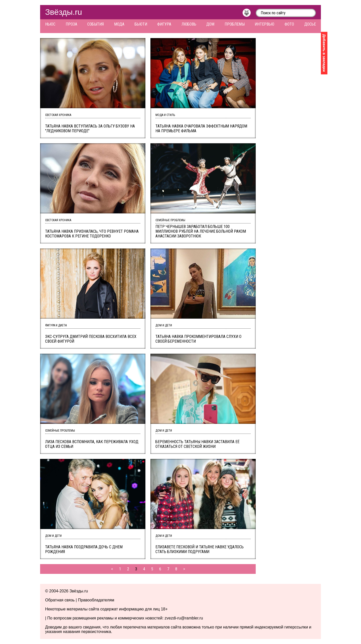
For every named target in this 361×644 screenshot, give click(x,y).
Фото (289, 24)
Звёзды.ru (64, 12)
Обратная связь (60, 600)
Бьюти (141, 24)
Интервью (264, 24)
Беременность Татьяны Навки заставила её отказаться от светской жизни (197, 444)
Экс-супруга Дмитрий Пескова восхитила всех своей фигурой (91, 339)
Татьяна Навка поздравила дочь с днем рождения (84, 549)
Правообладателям (96, 600)
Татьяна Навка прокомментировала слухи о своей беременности (198, 339)
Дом (210, 24)
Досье (310, 24)
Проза (71, 24)
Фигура (164, 24)
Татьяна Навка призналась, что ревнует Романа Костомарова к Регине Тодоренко (92, 234)
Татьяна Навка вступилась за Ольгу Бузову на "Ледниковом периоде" (90, 128)
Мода (119, 24)
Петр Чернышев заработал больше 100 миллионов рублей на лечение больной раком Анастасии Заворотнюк (201, 231)
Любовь (189, 24)
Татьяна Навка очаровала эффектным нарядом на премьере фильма (201, 128)
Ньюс (50, 24)
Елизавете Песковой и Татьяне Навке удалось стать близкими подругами (200, 549)
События (96, 24)
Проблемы (235, 24)
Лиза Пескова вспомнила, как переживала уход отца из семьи (92, 444)
